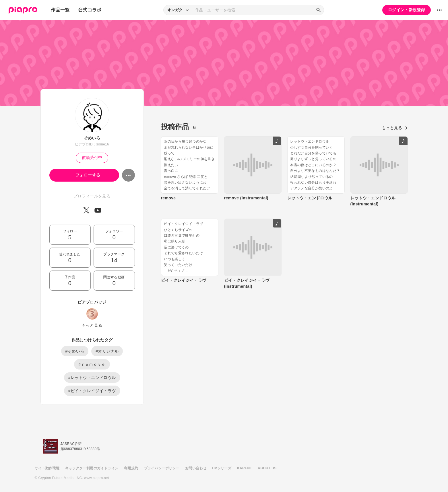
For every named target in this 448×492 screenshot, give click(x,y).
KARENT (245, 468)
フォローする (84, 175)
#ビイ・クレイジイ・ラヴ (92, 391)
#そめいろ (75, 351)
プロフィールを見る (92, 196)
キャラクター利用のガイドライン (92, 468)
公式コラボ (90, 10)
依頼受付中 (92, 157)
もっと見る (92, 325)
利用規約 (131, 468)
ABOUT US (267, 468)
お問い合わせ (196, 468)
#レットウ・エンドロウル (92, 378)
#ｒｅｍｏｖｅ (92, 364)
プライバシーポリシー (162, 468)
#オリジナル (107, 351)
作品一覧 (60, 10)
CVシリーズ (222, 468)
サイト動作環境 (47, 468)
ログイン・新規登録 (407, 10)
